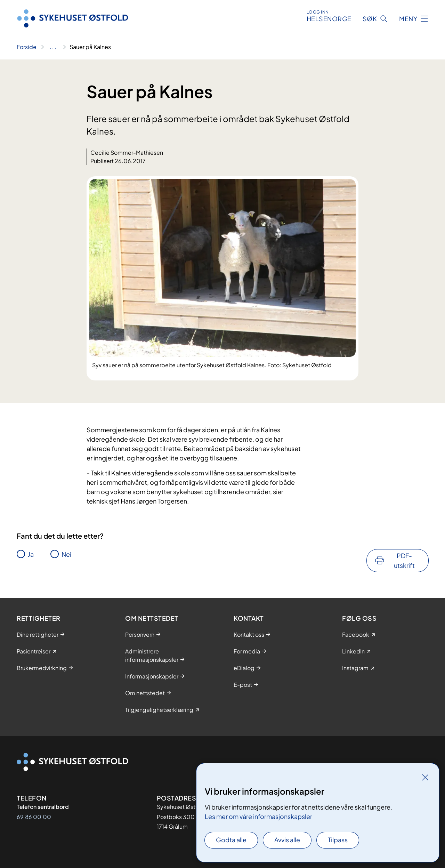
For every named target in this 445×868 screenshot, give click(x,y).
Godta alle (231, 840)
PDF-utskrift (404, 560)
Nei (66, 554)
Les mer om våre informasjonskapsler (258, 816)
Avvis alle (287, 840)
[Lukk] (425, 777)
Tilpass (338, 840)
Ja (31, 554)
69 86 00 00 (34, 817)
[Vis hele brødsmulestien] (53, 47)
